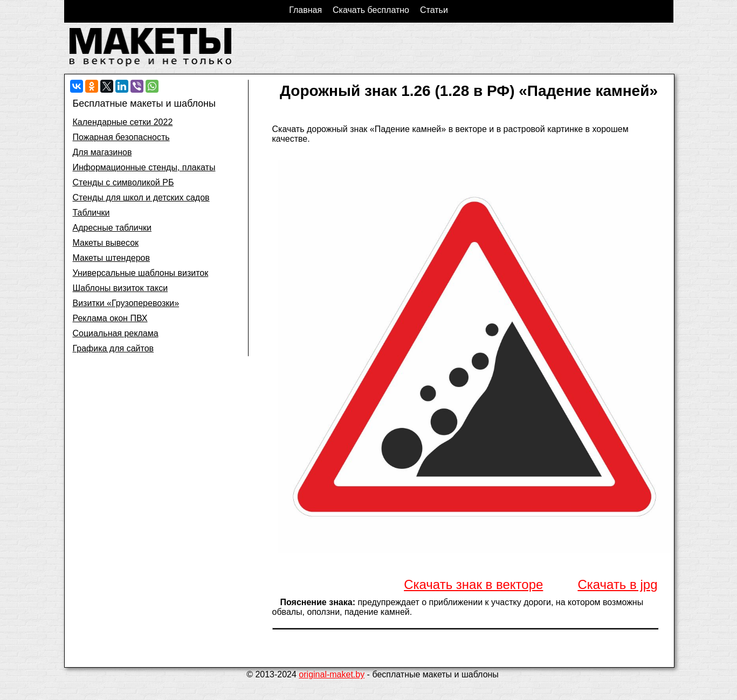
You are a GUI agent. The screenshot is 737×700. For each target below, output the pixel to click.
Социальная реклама (116, 333)
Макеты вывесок (106, 243)
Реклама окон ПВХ (110, 318)
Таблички (91, 213)
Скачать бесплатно (371, 10)
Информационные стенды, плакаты (144, 167)
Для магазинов (102, 152)
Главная (305, 10)
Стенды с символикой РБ (123, 182)
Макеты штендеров (111, 258)
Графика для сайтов (113, 348)
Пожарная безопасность (121, 137)
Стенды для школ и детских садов (141, 197)
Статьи (434, 10)
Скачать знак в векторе (473, 584)
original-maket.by (332, 674)
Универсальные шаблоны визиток (141, 273)
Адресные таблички (112, 228)
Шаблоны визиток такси (120, 288)
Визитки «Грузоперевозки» (126, 303)
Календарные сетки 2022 (123, 122)
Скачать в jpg (617, 584)
